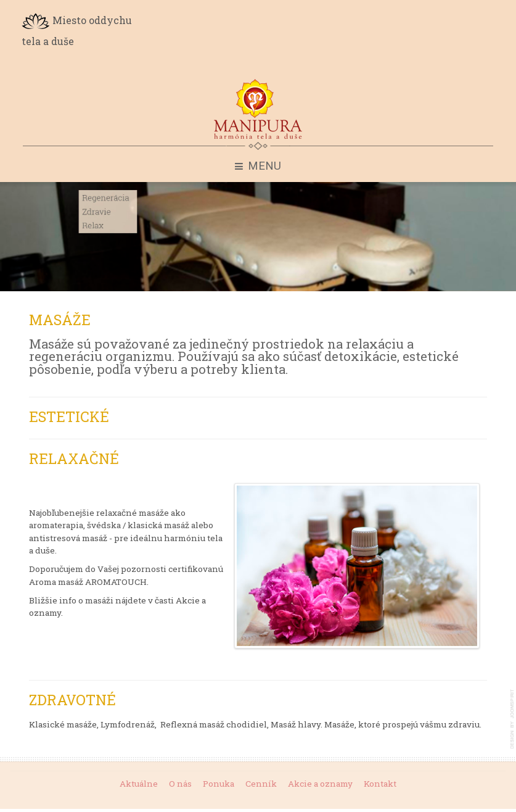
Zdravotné (72, 700)
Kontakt (380, 783)
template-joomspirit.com (513, 719)
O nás (180, 783)
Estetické (69, 416)
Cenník (261, 783)
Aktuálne (139, 783)
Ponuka (219, 783)
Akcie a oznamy (320, 783)
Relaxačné (74, 458)
